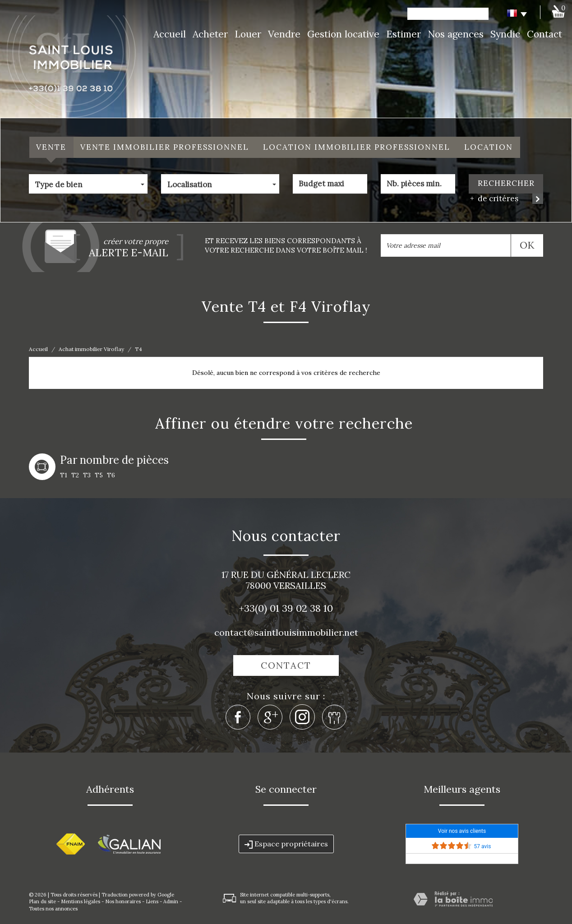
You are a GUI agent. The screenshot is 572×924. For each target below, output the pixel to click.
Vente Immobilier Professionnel (165, 147)
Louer (248, 34)
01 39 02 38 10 (301, 608)
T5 (99, 475)
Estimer (404, 34)
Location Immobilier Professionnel (357, 147)
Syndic (505, 34)
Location (489, 147)
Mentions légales (81, 901)
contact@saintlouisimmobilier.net (286, 632)
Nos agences (456, 34)
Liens (152, 901)
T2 (75, 475)
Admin (171, 901)
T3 (87, 475)
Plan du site (42, 901)
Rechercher (506, 183)
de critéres (495, 199)
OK (527, 245)
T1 (64, 475)
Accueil (170, 34)
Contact (544, 34)
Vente (51, 147)
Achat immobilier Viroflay (91, 349)
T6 (111, 475)
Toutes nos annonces (53, 909)
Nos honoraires (123, 901)
